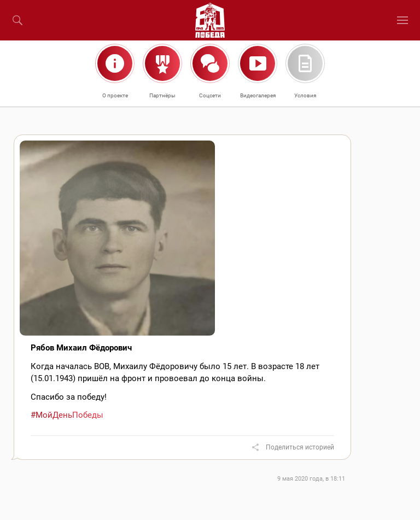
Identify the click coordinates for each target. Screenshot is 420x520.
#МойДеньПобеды (67, 415)
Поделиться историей (300, 447)
